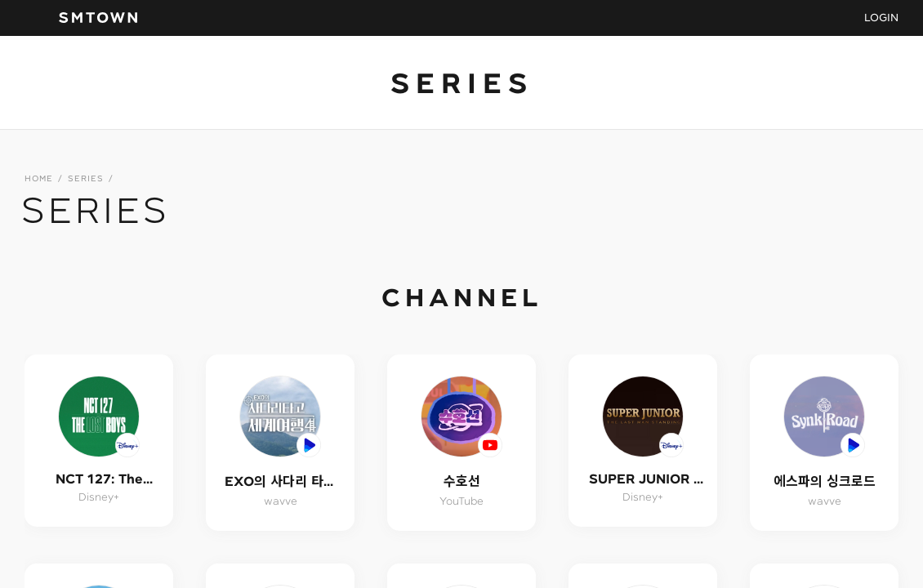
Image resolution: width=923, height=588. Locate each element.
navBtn (33, 18)
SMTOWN (98, 18)
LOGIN (881, 17)
